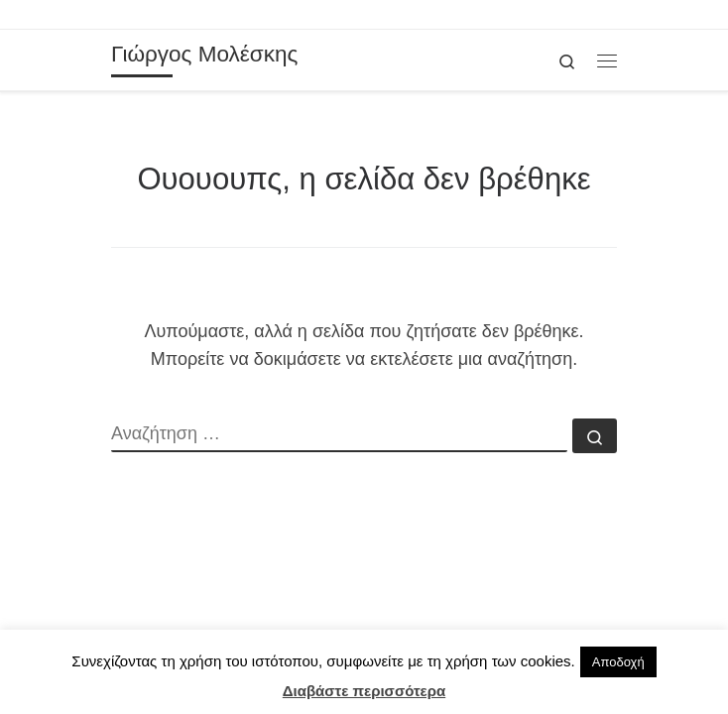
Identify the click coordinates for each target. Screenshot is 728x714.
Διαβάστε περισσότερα (364, 691)
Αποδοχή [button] (618, 662)
